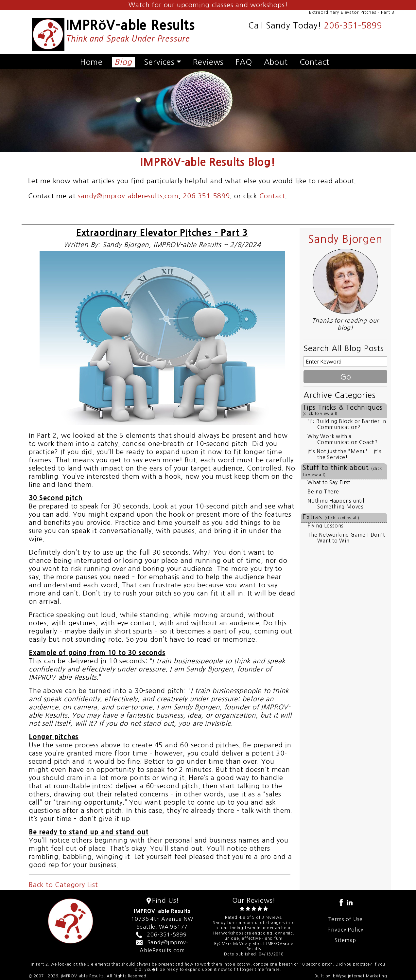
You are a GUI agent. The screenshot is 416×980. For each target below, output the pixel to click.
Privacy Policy (345, 930)
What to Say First (329, 482)
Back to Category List (63, 885)
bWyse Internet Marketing (360, 976)
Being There (323, 492)
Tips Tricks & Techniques (343, 410)
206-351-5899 (353, 26)
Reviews (208, 62)
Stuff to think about (342, 471)
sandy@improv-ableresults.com (128, 196)
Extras (331, 517)
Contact (315, 62)
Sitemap (345, 940)
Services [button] (159, 62)
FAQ (244, 62)
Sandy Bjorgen (345, 239)
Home (91, 62)
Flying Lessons (325, 526)
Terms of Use (346, 919)
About (276, 62)
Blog (123, 62)
